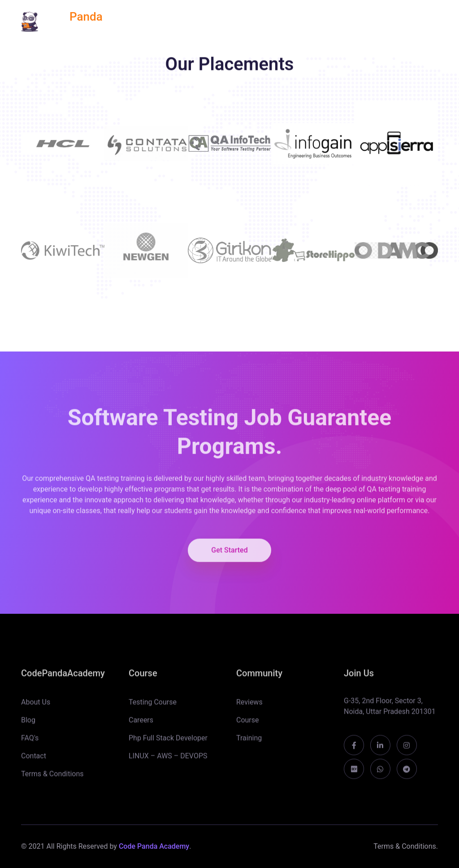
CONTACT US (418, 22)
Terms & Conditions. (406, 846)
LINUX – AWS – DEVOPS (168, 760)
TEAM (327, 22)
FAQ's (30, 742)
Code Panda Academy (154, 846)
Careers (141, 724)
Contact (34, 760)
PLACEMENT (277, 22)
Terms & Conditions (52, 778)
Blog (28, 724)
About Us (36, 706)
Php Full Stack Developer (168, 742)
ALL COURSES (167, 22)
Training (249, 742)
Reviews (249, 706)
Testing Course (153, 706)
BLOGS (366, 22)
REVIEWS (223, 22)
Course (248, 724)
